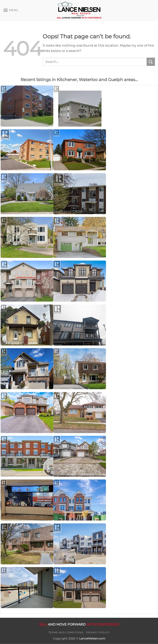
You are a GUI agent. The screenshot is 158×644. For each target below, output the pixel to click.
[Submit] (151, 62)
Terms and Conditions (66, 632)
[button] (11, 10)
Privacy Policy (98, 632)
